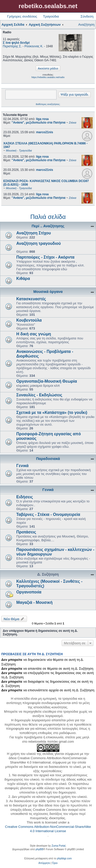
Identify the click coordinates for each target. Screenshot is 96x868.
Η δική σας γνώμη (34, 334)
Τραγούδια (51, 16)
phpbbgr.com (64, 858)
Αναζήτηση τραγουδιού (39, 243)
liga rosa (42, 119)
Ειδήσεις (25, 497)
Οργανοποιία (29, 592)
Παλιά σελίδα (48, 217)
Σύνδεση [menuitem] (87, 16)
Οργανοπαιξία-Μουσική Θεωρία (47, 381)
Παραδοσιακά (48, 459)
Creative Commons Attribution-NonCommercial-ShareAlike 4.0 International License (48, 829)
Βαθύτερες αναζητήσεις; (48, 104)
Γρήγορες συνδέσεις (22, 16)
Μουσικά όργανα (48, 292)
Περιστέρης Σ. (12, 46)
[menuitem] (44, 863)
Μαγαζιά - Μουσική (34, 602)
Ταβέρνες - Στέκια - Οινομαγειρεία (48, 514)
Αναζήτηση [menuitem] (86, 25)
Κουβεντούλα (29, 320)
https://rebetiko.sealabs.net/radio (48, 77)
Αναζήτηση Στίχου (34, 233)
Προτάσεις (26, 532)
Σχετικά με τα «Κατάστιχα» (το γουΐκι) (52, 413)
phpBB (39, 849)
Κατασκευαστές (31, 299)
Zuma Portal (58, 846)
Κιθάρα (23, 279)
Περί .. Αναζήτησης (48, 226)
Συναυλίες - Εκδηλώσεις (39, 395)
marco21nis (45, 132)
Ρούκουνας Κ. (34, 46)
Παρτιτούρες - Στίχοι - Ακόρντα (45, 257)
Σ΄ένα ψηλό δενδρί (16, 43)
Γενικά (22, 466)
